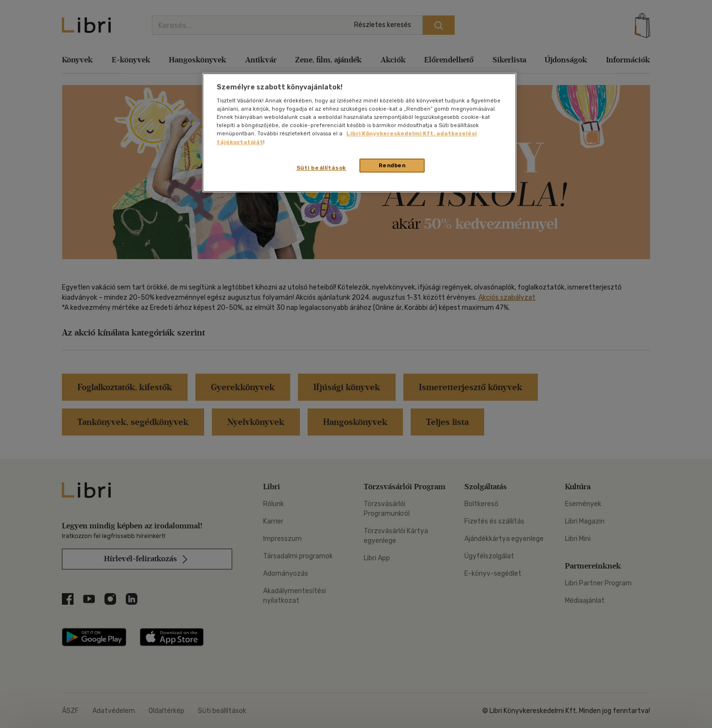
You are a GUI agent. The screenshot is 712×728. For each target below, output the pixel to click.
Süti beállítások (321, 168)
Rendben (392, 165)
